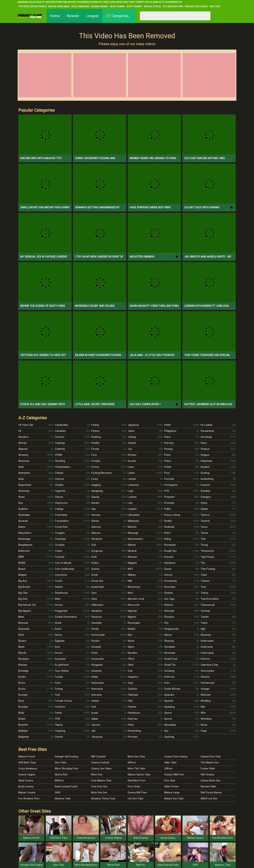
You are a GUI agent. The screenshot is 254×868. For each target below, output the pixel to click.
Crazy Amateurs (80, 7)
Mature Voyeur (152, 7)
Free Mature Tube (101, 781)
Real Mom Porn (137, 781)
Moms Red (61, 775)
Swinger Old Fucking (196, 7)
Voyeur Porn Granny (176, 757)
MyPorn (59, 781)
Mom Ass (97, 775)
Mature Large (172, 793)
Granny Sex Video (101, 769)
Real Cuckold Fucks (66, 787)
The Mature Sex (210, 763)
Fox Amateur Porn (173, 7)
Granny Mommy (100, 7)
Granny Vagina (27, 775)
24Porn (168, 769)
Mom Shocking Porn (67, 769)
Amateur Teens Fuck (103, 799)
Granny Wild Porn (174, 775)
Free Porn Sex (99, 787)
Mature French (38, 7)
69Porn (132, 763)
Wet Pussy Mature (211, 793)
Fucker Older (208, 769)
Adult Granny (117, 7)
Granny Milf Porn (137, 793)
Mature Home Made (59, 7)
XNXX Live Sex (209, 799)
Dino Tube (215, 7)
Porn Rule (170, 781)
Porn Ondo (134, 787)
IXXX (58, 793)
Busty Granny (134, 7)
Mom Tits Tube (136, 769)
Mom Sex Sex (99, 793)
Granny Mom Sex (210, 781)
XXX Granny (207, 775)
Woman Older (208, 787)
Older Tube (170, 763)
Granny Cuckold (100, 763)
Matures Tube (63, 799)
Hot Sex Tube (135, 799)
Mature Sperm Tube (139, 775)
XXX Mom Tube (27, 763)
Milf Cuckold (98, 757)
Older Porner (171, 787)
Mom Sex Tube (136, 757)
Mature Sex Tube (174, 799)
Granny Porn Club (211, 757)
